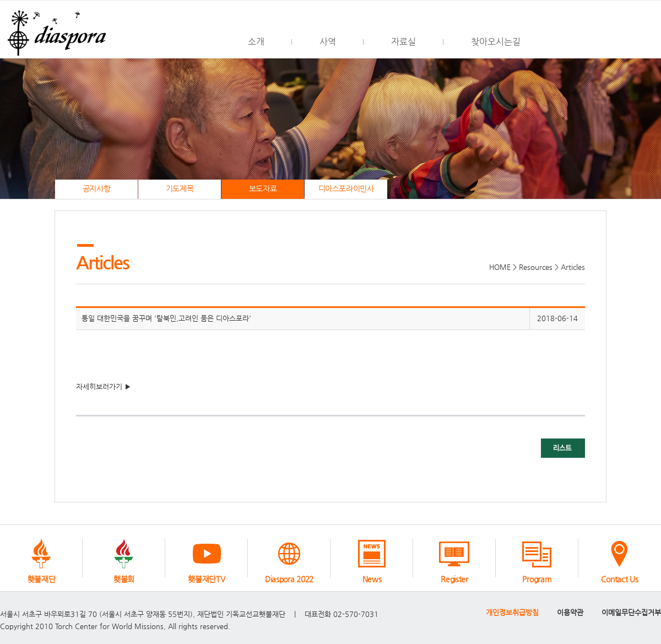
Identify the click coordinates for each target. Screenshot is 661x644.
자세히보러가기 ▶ (104, 386)
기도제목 (180, 189)
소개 (256, 42)
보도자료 (263, 189)
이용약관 (570, 612)
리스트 (563, 448)
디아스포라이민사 (346, 189)
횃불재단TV (206, 579)
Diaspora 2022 (289, 579)
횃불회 (124, 579)
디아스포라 (55, 29)
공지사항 (96, 189)
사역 (328, 42)
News (372, 579)
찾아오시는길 (496, 42)
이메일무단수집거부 (631, 612)
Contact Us (619, 579)
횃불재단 (42, 579)
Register (454, 579)
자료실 (403, 42)
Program (537, 579)
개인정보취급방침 (512, 612)
